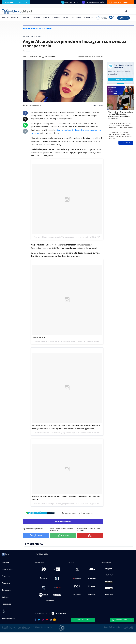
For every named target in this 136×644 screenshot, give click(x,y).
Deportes (46, 18)
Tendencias (56, 18)
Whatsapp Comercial (83, 619)
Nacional (15, 18)
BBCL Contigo (89, 18)
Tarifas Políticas (8, 618)
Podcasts (5, 18)
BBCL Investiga (76, 18)
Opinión (66, 18)
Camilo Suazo (31, 51)
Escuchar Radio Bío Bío (120, 2)
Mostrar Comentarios (63, 521)
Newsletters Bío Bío (70, 2)
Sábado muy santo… (40, 337)
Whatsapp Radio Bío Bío (122, 620)
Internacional (26, 18)
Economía (37, 18)
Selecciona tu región (16, 2)
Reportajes (6, 604)
